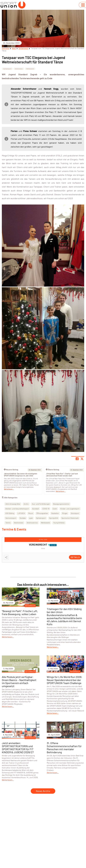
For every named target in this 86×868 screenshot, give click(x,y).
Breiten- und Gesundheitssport (17, 509)
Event (55, 509)
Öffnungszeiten (42, 513)
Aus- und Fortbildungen (41, 504)
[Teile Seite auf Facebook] (77, 459)
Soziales (23, 518)
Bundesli (36, 509)
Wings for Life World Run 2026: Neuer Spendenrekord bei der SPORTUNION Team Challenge (64, 680)
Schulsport (75, 513)
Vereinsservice (32, 523)
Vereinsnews (19, 69)
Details (75, 557)
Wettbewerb (30, 69)
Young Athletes (59, 523)
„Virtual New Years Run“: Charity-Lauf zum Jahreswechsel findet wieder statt (62, 475)
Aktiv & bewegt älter (13, 504)
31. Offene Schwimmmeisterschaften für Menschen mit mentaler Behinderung (64, 748)
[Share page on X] (82, 459)
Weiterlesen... (61, 491)
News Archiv (43, 791)
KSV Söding (10, 513)
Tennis (8, 523)
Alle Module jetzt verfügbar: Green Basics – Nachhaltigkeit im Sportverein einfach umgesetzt (19, 681)
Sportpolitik (54, 518)
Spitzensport (23, 48)
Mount (31, 513)
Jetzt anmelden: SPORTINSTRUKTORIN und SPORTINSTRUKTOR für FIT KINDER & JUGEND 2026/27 (18, 748)
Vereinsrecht (38, 545)
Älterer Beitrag (53, 470)
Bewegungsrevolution (61, 504)
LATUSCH (21, 513)
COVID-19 (46, 509)
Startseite (5, 48)
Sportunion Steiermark (70, 518)
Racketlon (55, 513)
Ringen (65, 513)
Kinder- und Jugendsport (70, 509)
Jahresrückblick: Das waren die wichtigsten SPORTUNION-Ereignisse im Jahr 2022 (21, 475)
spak (31, 518)
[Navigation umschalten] (83, 5)
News (14, 48)
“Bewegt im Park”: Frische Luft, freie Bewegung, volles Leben (20, 612)
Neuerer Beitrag (11, 470)
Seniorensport (11, 518)
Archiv (26, 504)
